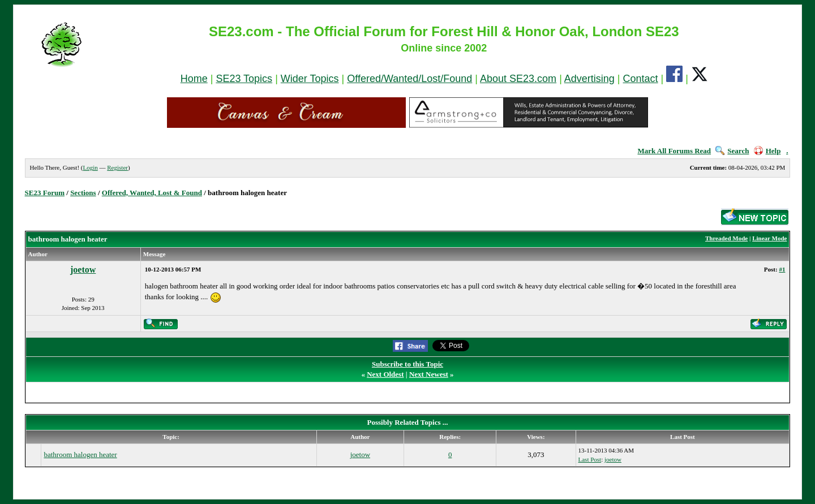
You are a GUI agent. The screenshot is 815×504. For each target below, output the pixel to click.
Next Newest (429, 374)
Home (194, 79)
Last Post (590, 459)
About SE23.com (518, 79)
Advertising (589, 79)
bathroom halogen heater (80, 455)
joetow (83, 270)
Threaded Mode (726, 238)
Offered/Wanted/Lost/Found (409, 79)
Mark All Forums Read (674, 151)
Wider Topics (310, 79)
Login (90, 167)
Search (732, 151)
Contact (641, 79)
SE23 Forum (45, 193)
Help (767, 151)
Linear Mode (769, 238)
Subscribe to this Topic (407, 364)
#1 (782, 269)
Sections (83, 193)
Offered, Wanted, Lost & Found (152, 193)
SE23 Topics (244, 79)
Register (117, 167)
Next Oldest (385, 374)
